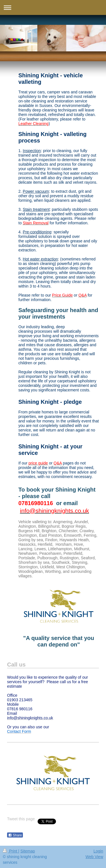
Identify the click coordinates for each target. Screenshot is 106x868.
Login (98, 851)
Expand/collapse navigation (53, 7)
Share (15, 835)
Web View (94, 857)
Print (11, 851)
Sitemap (28, 851)
